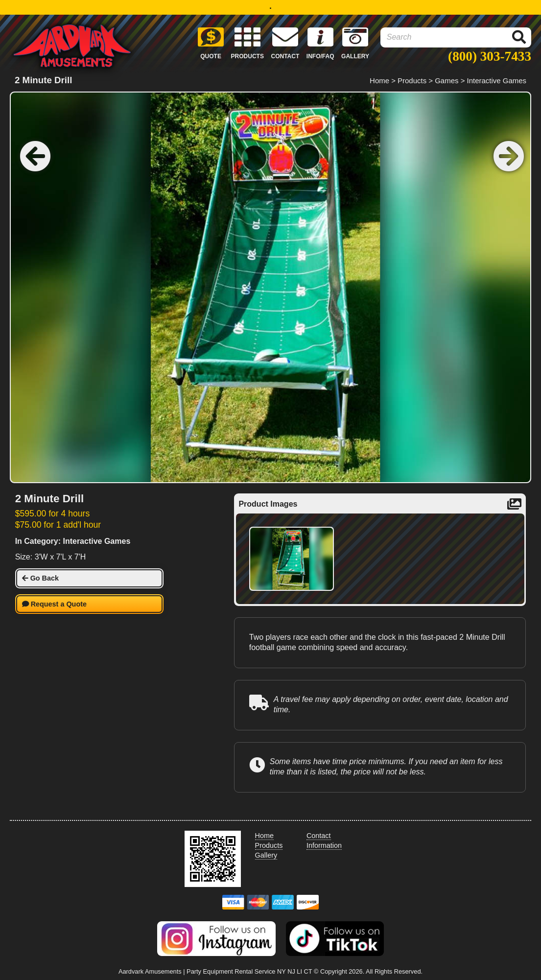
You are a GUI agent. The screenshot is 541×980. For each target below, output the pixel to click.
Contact (319, 836)
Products (412, 81)
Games (447, 81)
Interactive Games (497, 81)
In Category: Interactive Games (73, 541)
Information (324, 845)
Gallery (266, 855)
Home (379, 81)
